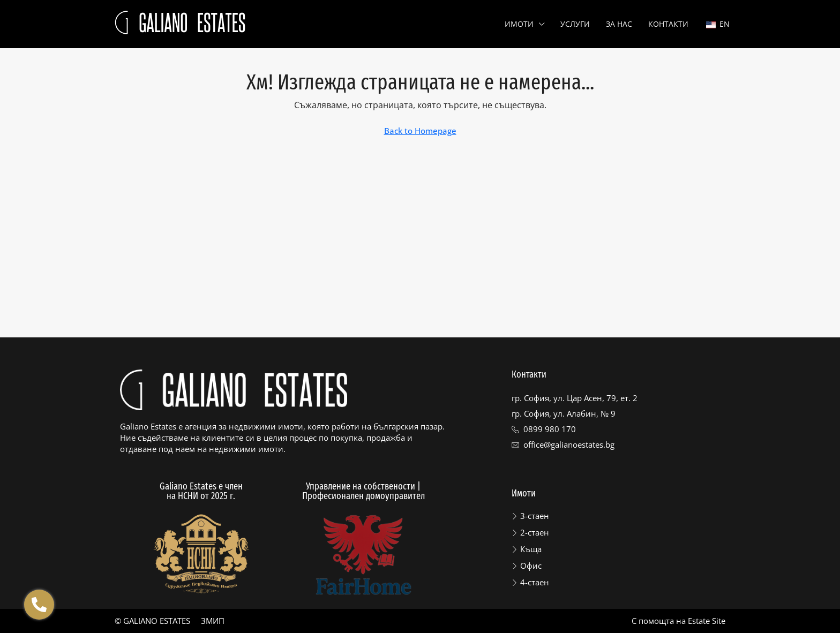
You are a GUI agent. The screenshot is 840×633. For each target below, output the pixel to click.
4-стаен (535, 582)
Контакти (668, 24)
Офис (531, 566)
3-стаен (535, 516)
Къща (531, 549)
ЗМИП (213, 621)
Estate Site (707, 621)
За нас (619, 24)
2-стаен (535, 532)
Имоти (519, 24)
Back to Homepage (420, 131)
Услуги (575, 24)
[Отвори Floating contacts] (39, 605)
